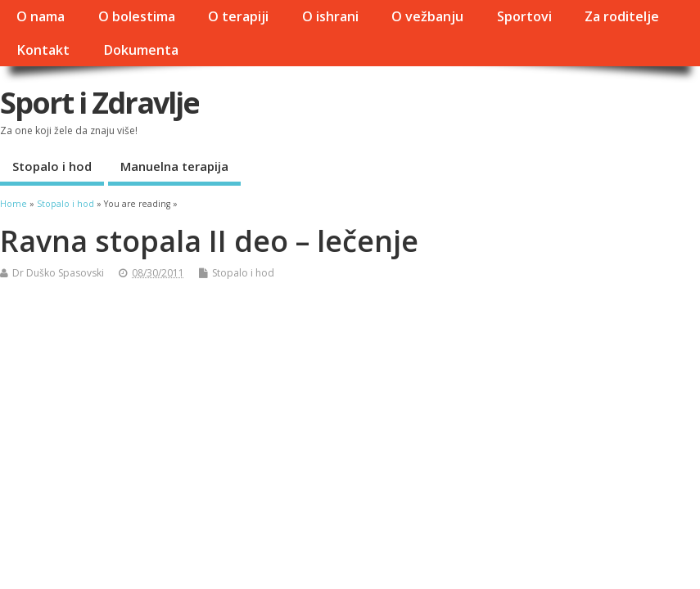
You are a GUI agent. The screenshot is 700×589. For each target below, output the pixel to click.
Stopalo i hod (52, 166)
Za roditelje (622, 16)
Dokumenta (141, 50)
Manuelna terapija (174, 166)
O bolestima (137, 16)
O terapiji (238, 16)
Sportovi (524, 16)
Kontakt (43, 50)
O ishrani (330, 16)
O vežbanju (427, 16)
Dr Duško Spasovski (58, 273)
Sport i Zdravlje (99, 103)
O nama (41, 16)
